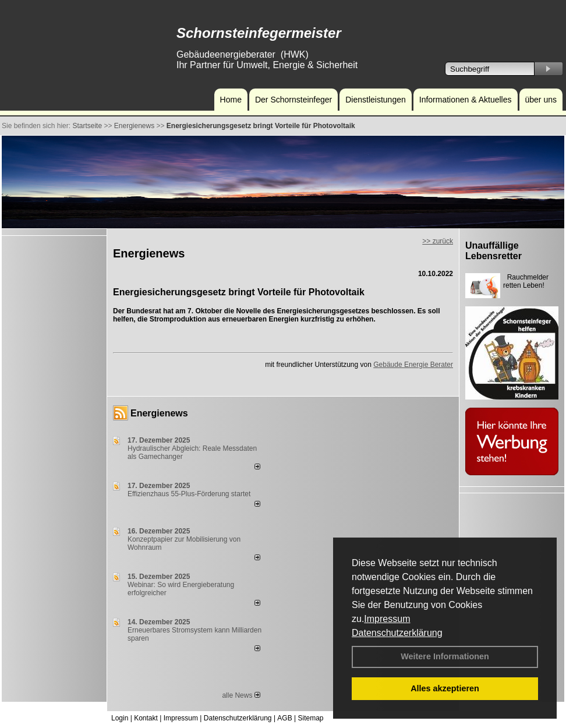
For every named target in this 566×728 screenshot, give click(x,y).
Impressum (387, 619)
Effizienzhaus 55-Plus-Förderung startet (189, 494)
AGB (284, 718)
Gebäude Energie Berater (413, 365)
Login (120, 718)
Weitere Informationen (445, 656)
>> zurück (438, 241)
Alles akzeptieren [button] (445, 688)
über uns (541, 100)
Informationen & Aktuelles (466, 100)
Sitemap (310, 718)
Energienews (159, 413)
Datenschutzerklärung (397, 633)
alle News (241, 695)
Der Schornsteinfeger (293, 100)
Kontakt (146, 718)
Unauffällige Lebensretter (494, 251)
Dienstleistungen (376, 100)
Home (231, 100)
